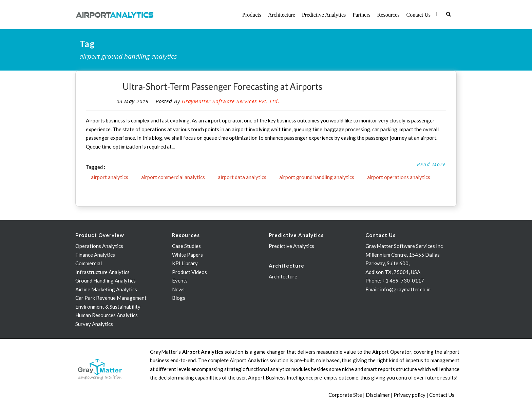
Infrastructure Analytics (102, 272)
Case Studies (186, 246)
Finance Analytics (95, 255)
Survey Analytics (94, 324)
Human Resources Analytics (107, 315)
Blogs (179, 298)
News (178, 289)
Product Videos (189, 272)
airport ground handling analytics (317, 177)
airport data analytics (242, 177)
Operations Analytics (99, 246)
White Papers (187, 255)
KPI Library (185, 263)
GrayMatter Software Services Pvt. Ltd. (231, 101)
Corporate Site (345, 395)
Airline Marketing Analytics (106, 289)
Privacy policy (410, 395)
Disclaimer (378, 395)
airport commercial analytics (173, 177)
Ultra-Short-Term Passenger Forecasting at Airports (222, 86)
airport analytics (110, 177)
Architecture (282, 15)
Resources (388, 15)
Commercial (89, 263)
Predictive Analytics (324, 15)
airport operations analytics (399, 177)
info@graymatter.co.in (405, 289)
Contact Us (418, 15)
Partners (361, 15)
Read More (432, 164)
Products (252, 15)
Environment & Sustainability (108, 307)
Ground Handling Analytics (106, 280)
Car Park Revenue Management (111, 298)
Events (180, 280)
